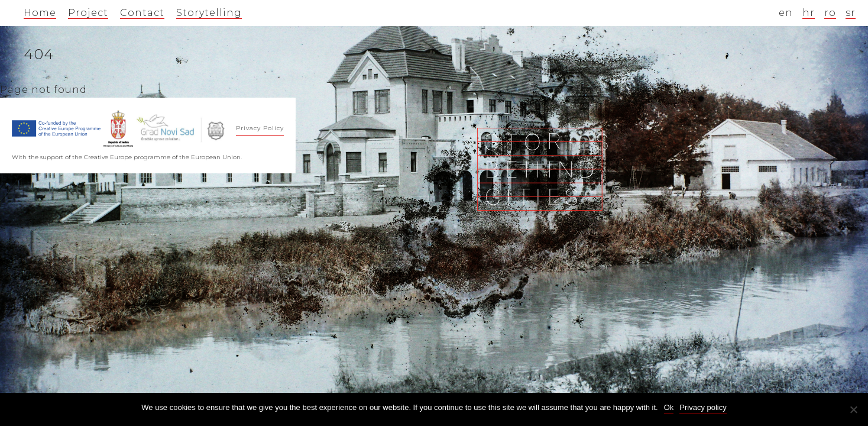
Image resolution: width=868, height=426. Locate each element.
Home (40, 13)
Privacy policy (703, 407)
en (786, 13)
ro (830, 13)
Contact (142, 13)
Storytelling (209, 13)
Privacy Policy (260, 128)
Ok (669, 407)
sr (851, 13)
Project (88, 13)
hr (809, 13)
